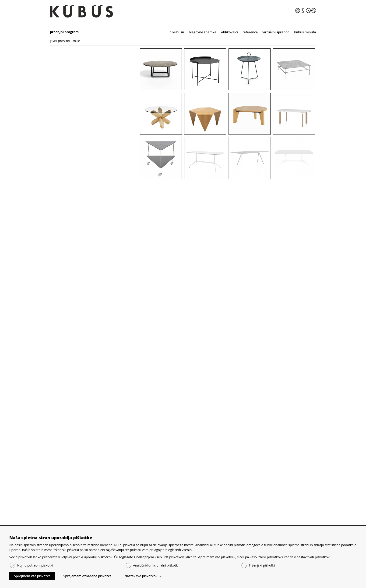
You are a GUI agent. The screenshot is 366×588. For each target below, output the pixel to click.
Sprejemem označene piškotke (87, 576)
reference (250, 32)
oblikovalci (229, 32)
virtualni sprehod (276, 32)
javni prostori (60, 41)
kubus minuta (305, 32)
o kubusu (177, 32)
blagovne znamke (203, 32)
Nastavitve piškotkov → (143, 576)
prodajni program (64, 32)
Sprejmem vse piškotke (32, 576)
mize (76, 41)
